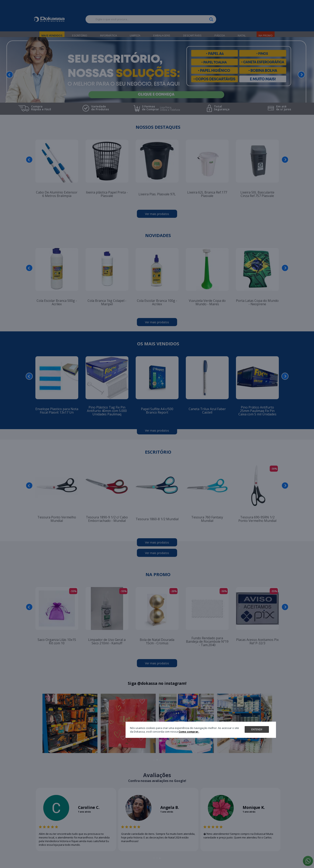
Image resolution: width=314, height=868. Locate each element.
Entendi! (257, 729)
